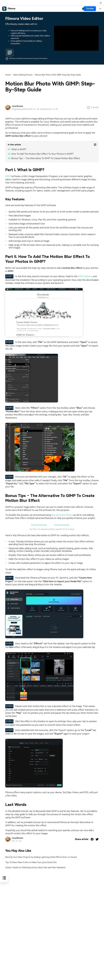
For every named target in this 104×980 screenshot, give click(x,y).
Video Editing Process (23, 75)
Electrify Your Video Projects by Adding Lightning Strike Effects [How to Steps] (41, 857)
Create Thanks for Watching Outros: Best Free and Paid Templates (35, 868)
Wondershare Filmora (62, 515)
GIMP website (85, 276)
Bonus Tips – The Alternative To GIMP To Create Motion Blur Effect (46, 158)
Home (8, 75)
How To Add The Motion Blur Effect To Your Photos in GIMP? (42, 154)
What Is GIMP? (19, 149)
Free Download (39, 525)
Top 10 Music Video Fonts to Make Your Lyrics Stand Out (31, 862)
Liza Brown (17, 106)
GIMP (8, 176)
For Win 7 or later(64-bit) (41, 529)
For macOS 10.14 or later (63, 529)
